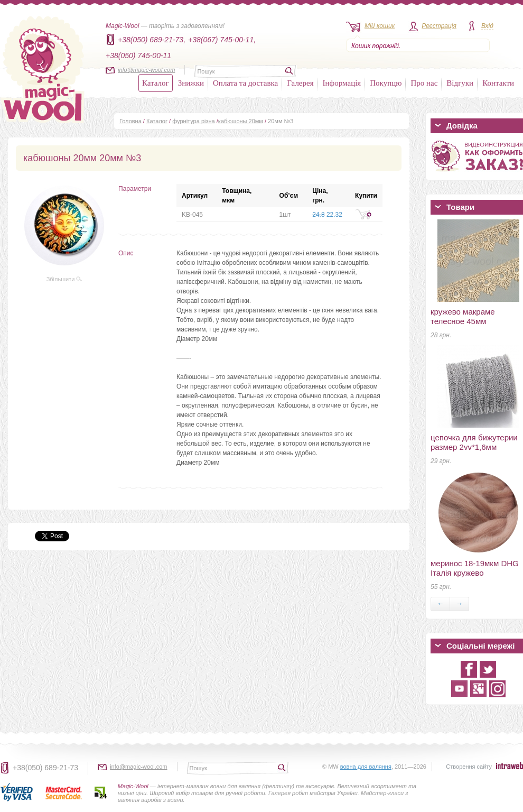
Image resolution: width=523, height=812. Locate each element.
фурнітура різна (194, 121)
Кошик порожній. (376, 46)
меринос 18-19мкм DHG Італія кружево (475, 568)
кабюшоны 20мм (241, 121)
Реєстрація (439, 26)
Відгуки (460, 83)
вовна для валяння (366, 767)
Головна (130, 121)
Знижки (191, 83)
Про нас (424, 83)
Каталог (156, 83)
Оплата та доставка (245, 83)
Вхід (487, 26)
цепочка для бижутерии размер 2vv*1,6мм (474, 442)
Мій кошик (380, 26)
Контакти (498, 83)
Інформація (342, 83)
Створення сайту (469, 767)
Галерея (300, 83)
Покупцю (386, 83)
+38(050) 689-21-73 (45, 768)
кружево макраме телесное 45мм (463, 316)
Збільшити (64, 279)
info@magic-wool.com (146, 70)
